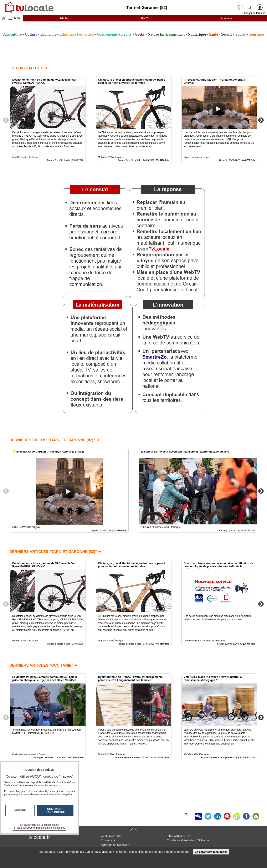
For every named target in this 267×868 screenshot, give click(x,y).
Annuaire (226, 18)
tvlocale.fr (39, 837)
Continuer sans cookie (55, 811)
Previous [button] (6, 120)
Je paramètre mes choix (211, 852)
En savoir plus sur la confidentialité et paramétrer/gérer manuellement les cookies (40, 826)
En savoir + (108, 840)
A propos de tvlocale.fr (115, 845)
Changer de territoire (254, 13)
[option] (48, 120)
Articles (64, 18)
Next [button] (261, 120)
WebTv (145, 18)
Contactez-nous (111, 836)
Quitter (20, 810)
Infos (178, 836)
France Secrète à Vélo (59, 160)
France (221, 644)
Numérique (197, 34)
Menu (18, 18)
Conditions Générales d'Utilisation (189, 840)
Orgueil (223, 160)
